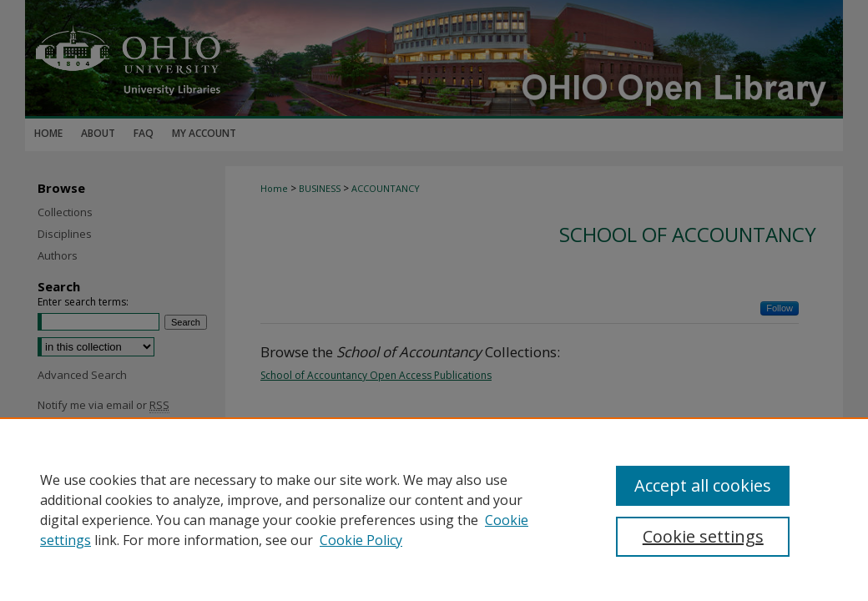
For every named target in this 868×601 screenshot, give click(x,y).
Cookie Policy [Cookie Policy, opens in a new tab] (361, 540)
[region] (434, 509)
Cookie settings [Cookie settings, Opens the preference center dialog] (703, 536)
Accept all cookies (703, 485)
